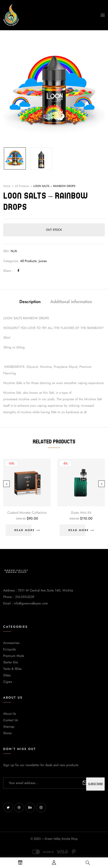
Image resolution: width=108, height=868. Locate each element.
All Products (22, 186)
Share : (8, 271)
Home (7, 186)
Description (30, 302)
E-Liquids (9, 649)
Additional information (71, 302)
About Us (10, 714)
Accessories (11, 643)
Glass (7, 675)
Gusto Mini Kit (81, 513)
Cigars (8, 682)
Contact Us (11, 720)
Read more (25, 530)
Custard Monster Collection (27, 513)
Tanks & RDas (12, 669)
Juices (43, 261)
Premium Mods (14, 656)
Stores (7, 733)
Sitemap (9, 727)
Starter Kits (11, 662)
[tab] (30, 302)
